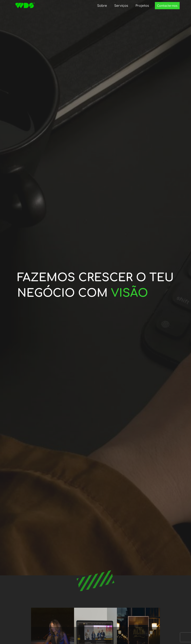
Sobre (102, 6)
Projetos (142, 6)
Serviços (121, 6)
